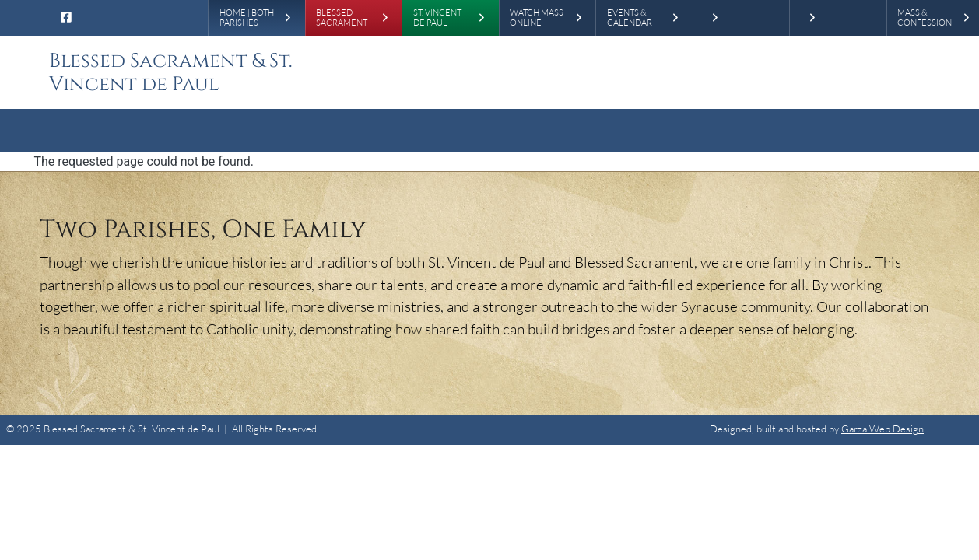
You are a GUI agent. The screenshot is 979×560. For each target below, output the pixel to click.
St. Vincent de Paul (437, 18)
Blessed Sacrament (342, 18)
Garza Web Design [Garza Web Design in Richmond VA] (883, 429)
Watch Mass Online (537, 18)
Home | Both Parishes (247, 18)
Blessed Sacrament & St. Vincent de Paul (171, 72)
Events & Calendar (630, 18)
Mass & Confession (925, 18)
